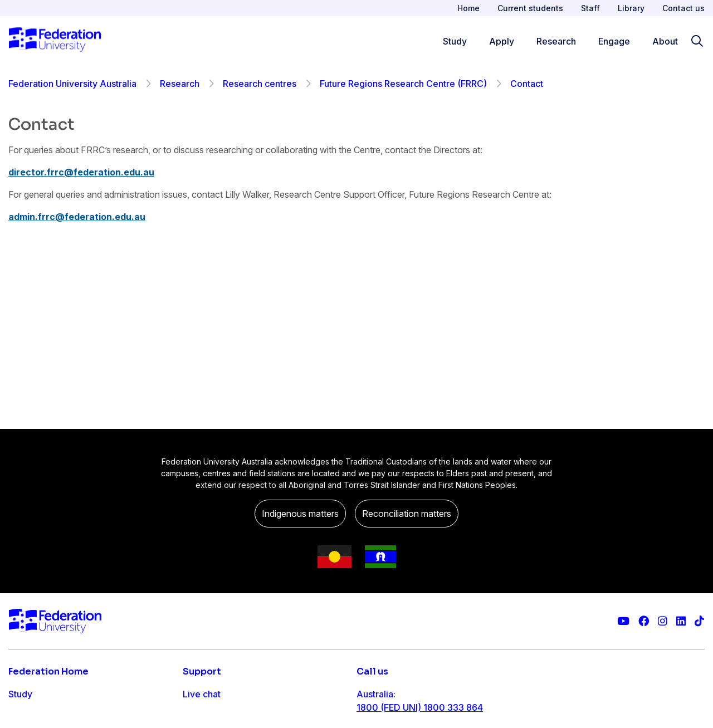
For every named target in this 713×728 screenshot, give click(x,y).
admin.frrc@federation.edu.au (77, 217)
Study (20, 694)
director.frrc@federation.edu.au (81, 172)
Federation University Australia (72, 84)
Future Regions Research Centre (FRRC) (403, 84)
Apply (21, 716)
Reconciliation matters (407, 514)
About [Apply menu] (665, 41)
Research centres (260, 84)
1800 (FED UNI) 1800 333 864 (420, 707)
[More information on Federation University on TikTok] (699, 621)
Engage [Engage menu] (614, 41)
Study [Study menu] (455, 41)
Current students (530, 8)
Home (468, 8)
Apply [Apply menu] (502, 41)
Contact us (683, 8)
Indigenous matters (300, 514)
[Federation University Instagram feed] (663, 621)
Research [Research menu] (556, 41)
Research (180, 84)
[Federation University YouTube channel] (623, 621)
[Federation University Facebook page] (644, 621)
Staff (590, 8)
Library (631, 8)
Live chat (202, 694)
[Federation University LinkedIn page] (681, 621)
